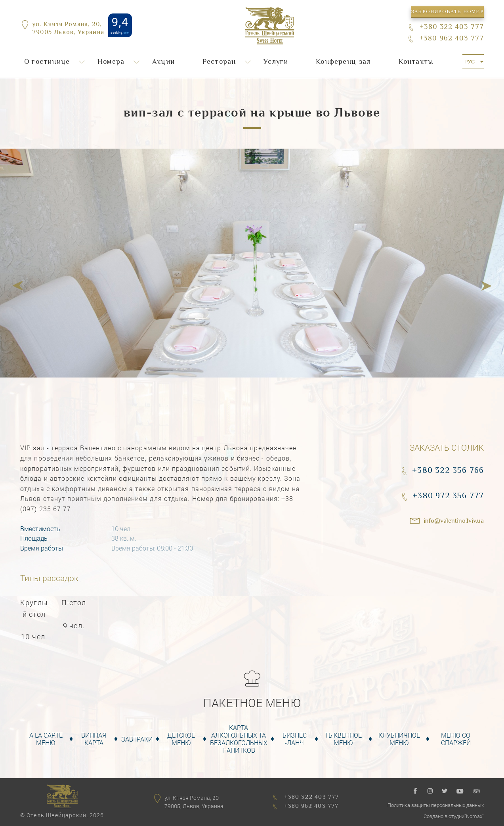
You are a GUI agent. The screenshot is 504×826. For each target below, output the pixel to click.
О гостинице (47, 62)
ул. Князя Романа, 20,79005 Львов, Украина (68, 29)
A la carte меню (46, 739)
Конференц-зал (343, 62)
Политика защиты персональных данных (436, 805)
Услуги (276, 62)
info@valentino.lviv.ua (454, 521)
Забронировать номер (447, 12)
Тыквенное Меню (343, 739)
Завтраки (137, 739)
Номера (111, 62)
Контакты (416, 62)
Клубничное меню (399, 739)
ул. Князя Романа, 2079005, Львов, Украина (194, 802)
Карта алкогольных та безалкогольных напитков (239, 739)
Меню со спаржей (456, 739)
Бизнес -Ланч (295, 739)
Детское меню (181, 739)
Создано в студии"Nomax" (454, 816)
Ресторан (219, 62)
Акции (163, 62)
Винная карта (94, 739)
